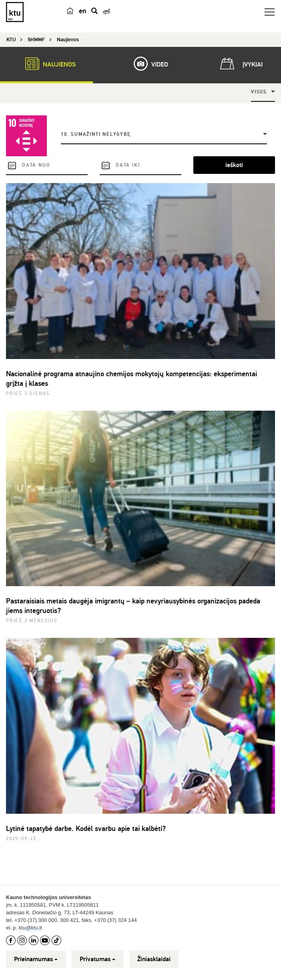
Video (147, 64)
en (83, 11)
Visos (259, 92)
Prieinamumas (36, 959)
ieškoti (234, 165)
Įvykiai (240, 64)
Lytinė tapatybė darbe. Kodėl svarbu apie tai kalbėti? (86, 829)
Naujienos (46, 64)
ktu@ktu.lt (30, 928)
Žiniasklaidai (154, 959)
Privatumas (97, 959)
